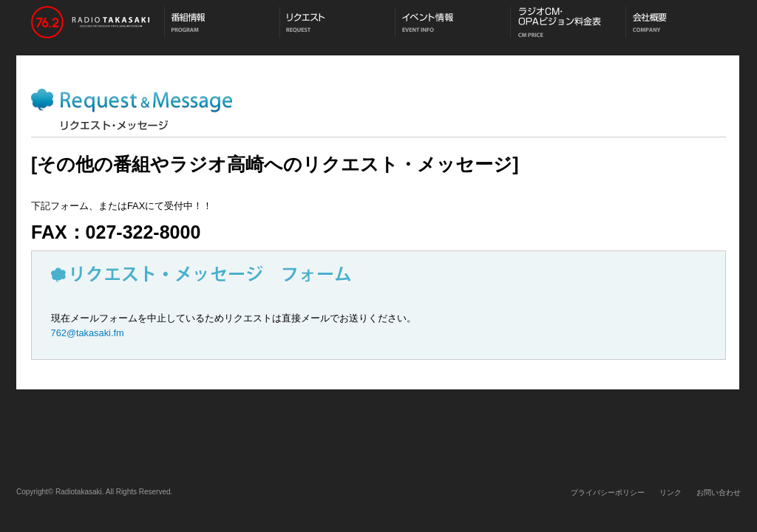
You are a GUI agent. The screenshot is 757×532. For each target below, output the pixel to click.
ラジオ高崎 (90, 24)
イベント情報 (452, 24)
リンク (671, 492)
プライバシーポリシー (608, 492)
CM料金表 (568, 24)
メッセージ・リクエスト (337, 24)
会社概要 (683, 24)
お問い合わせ (719, 492)
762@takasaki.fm (88, 333)
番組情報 (222, 24)
